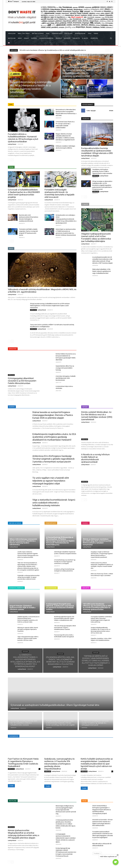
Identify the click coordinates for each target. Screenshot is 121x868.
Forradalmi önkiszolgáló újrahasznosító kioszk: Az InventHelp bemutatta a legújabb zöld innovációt (59, 193)
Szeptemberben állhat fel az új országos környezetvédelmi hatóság (65, 368)
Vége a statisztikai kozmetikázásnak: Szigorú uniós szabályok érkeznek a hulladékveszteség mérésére (54, 503)
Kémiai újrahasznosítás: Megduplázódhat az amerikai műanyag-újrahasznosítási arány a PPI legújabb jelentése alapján (24, 834)
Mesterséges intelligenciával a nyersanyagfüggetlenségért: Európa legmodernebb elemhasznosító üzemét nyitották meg (66, 810)
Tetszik (111, 111)
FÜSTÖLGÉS (25, 651)
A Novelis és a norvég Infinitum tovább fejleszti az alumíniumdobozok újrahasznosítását (95, 458)
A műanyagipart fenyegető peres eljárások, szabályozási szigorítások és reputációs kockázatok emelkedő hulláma (60, 607)
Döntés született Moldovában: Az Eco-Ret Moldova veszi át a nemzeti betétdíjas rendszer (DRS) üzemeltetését (97, 416)
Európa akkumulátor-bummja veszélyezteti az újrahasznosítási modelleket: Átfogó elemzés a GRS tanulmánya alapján (97, 152)
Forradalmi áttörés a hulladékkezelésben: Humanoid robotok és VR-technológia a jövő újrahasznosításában (23, 138)
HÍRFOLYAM (66, 64)
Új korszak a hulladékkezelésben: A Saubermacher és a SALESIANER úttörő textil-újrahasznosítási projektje (24, 193)
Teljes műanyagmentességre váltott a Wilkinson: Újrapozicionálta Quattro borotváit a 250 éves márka (28, 638)
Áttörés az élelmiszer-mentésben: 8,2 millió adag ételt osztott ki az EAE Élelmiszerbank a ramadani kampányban (97, 542)
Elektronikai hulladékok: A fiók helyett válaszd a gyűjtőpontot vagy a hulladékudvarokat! (102, 271)
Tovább (11, 786)
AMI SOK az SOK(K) (15, 79)
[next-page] (12, 160)
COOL (10, 131)
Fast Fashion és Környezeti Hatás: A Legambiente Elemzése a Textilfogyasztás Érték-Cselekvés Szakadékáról (23, 763)
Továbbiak (97, 853)
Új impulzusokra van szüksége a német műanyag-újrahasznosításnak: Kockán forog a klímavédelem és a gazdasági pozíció (66, 219)
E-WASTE (84, 230)
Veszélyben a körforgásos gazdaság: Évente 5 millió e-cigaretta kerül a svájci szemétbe (102, 171)
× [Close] (118, 855)
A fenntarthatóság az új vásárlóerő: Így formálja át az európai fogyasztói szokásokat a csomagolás (65, 562)
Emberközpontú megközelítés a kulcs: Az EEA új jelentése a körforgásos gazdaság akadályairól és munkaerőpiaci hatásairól (54, 437)
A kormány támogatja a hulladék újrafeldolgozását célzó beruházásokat (66, 378)
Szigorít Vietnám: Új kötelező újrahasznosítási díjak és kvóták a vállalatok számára (22, 608)
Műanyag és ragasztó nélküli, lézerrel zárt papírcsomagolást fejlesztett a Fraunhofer (28, 629)
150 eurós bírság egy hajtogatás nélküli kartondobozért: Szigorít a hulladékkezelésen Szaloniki (65, 628)
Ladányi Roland (12, 144)
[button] (111, 38)
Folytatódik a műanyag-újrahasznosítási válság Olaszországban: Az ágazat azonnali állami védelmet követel (28, 577)
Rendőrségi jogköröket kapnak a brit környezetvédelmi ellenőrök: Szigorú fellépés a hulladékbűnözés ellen (64, 618)
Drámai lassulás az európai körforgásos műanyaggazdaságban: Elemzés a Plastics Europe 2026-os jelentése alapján (53, 415)
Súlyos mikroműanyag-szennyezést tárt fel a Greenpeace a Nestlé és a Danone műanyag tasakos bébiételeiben (56, 50)
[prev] (107, 50)
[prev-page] (9, 160)
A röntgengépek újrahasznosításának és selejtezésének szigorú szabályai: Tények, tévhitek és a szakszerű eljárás (66, 838)
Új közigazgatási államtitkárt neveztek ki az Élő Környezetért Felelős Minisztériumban (22, 381)
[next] (110, 50)
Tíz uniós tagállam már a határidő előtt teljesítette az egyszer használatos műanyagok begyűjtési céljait (51, 481)
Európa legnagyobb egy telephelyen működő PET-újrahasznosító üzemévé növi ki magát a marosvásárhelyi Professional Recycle (66, 852)
